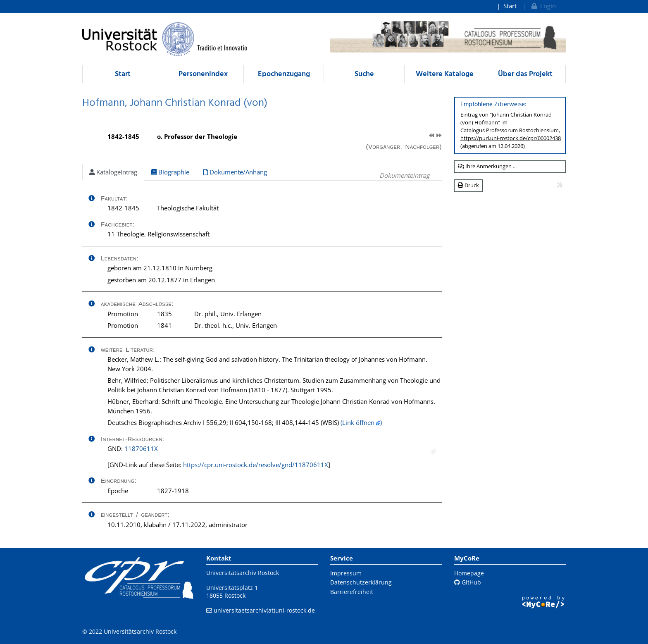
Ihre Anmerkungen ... (487, 166)
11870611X (141, 448)
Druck (468, 185)
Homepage (469, 573)
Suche (364, 74)
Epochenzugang (284, 74)
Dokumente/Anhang (235, 172)
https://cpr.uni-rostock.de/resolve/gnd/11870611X (256, 465)
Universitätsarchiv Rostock (243, 573)
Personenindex (203, 74)
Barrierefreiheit (352, 592)
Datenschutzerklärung (361, 582)
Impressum (346, 573)
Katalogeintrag (113, 172)
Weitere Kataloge (445, 74)
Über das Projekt (525, 74)
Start (510, 6)
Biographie (170, 172)
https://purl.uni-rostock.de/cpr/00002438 (511, 138)
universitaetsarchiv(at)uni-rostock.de (264, 610)
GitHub (468, 582)
